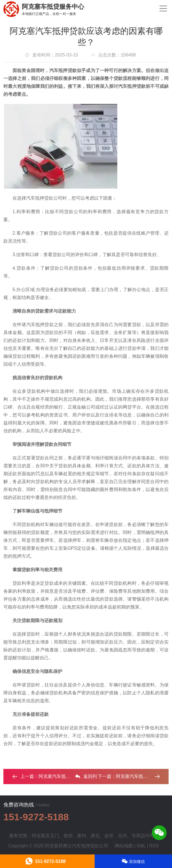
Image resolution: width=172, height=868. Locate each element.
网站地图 (124, 846)
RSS (154, 846)
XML (141, 846)
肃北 (95, 836)
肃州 (82, 836)
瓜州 (122, 836)
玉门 (54, 836)
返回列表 (86, 778)
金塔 (109, 836)
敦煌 (68, 836)
